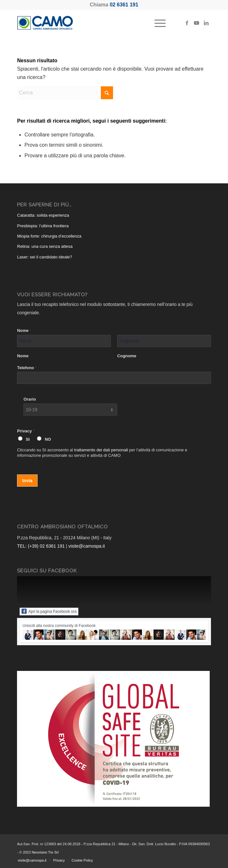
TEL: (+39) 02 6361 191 (41, 546)
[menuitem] (157, 23)
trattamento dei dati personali (101, 450)
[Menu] (157, 23)
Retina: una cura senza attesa (45, 246)
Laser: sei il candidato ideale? (44, 257)
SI (28, 439)
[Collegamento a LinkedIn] (206, 23)
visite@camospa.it (87, 546)
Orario (30, 399)
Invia (27, 481)
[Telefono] (114, 378)
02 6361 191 (124, 5)
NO (48, 439)
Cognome (127, 356)
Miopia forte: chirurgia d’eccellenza (49, 236)
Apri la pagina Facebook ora (49, 611)
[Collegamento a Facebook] (187, 23)
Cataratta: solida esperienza (43, 215)
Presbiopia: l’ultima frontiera (43, 226)
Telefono (27, 368)
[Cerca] (65, 93)
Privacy (26, 431)
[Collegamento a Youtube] (197, 23)
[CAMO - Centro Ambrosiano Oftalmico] (95, 23)
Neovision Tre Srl (45, 852)
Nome (24, 330)
